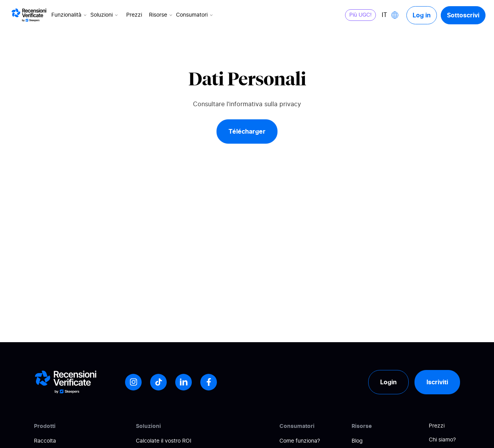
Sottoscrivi (463, 15)
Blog (357, 441)
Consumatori (195, 15)
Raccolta (45, 441)
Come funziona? (300, 441)
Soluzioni (105, 15)
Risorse (161, 15)
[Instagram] (133, 382)
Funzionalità (70, 15)
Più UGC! (360, 15)
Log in (422, 15)
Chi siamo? (442, 440)
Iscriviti (437, 382)
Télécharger (247, 131)
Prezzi (134, 15)
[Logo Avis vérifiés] (29, 15)
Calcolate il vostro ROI (164, 441)
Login (388, 382)
